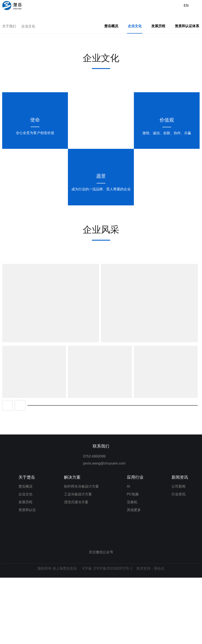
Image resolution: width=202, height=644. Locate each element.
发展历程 (158, 92)
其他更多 (134, 576)
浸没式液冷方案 (76, 568)
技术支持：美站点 (150, 635)
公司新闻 (178, 553)
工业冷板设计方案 (78, 561)
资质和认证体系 (187, 92)
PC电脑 (133, 561)
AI (129, 553)
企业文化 (28, 93)
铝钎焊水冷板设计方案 (81, 553)
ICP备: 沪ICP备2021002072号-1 (107, 635)
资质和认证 (27, 576)
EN (186, 6)
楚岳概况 (111, 92)
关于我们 (9, 93)
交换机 (132, 568)
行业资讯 (178, 561)
